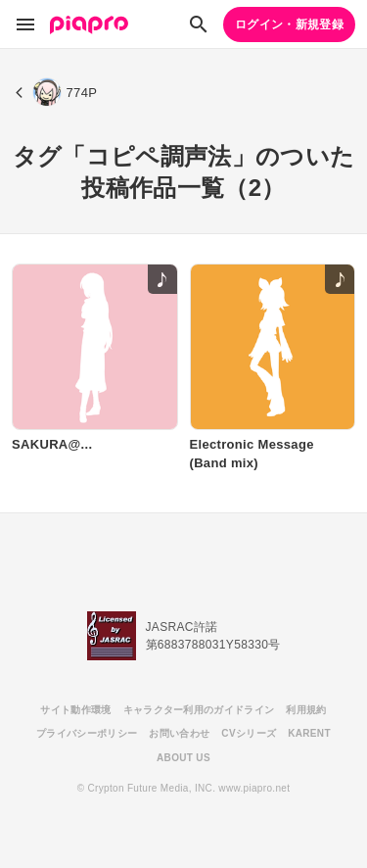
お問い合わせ (179, 733)
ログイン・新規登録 (289, 24)
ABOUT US (183, 758)
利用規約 (306, 710)
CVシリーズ (249, 733)
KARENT (309, 733)
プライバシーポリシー (87, 733)
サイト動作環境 (75, 710)
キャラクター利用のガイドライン (199, 710)
